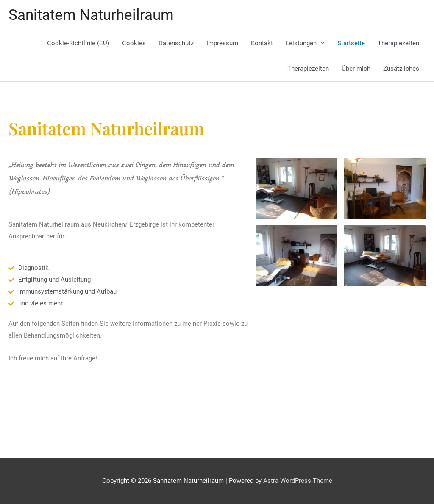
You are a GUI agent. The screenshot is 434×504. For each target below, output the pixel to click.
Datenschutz (176, 43)
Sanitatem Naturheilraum (91, 15)
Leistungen (301, 43)
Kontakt (262, 43)
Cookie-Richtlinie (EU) (78, 43)
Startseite (351, 43)
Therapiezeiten (398, 43)
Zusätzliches (401, 69)
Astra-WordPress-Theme (298, 481)
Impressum (222, 43)
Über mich (356, 69)
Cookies (134, 43)
